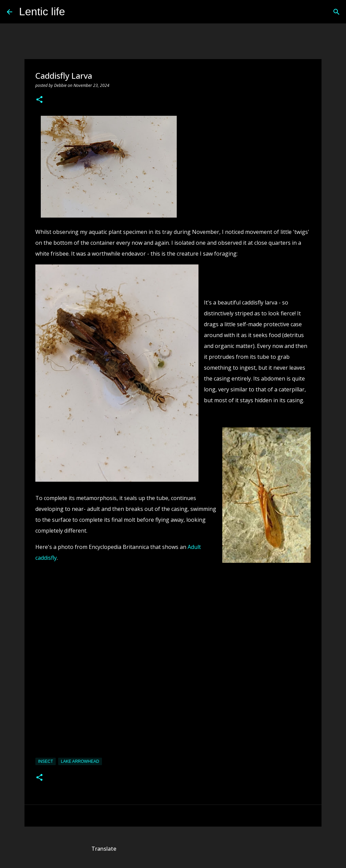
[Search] (74, 12)
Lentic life (42, 12)
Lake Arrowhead (80, 761)
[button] (39, 100)
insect (46, 761)
